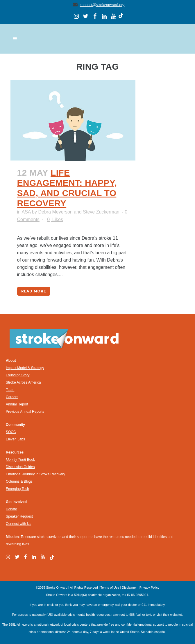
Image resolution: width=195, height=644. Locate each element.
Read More (34, 291)
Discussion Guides (20, 467)
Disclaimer (129, 587)
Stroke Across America (23, 382)
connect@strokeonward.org (102, 5)
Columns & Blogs (19, 481)
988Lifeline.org (19, 624)
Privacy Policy (149, 587)
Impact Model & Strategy (25, 368)
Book (20, 460)
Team (10, 390)
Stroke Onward (57, 587)
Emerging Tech (17, 489)
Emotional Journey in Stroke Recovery (35, 474)
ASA (26, 212)
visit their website (169, 615)
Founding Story (18, 375)
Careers (12, 397)
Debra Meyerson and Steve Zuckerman (79, 212)
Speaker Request (19, 516)
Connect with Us (18, 524)
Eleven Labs (15, 439)
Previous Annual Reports (25, 412)
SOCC (11, 432)
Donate (11, 509)
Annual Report (17, 404)
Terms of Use (110, 587)
